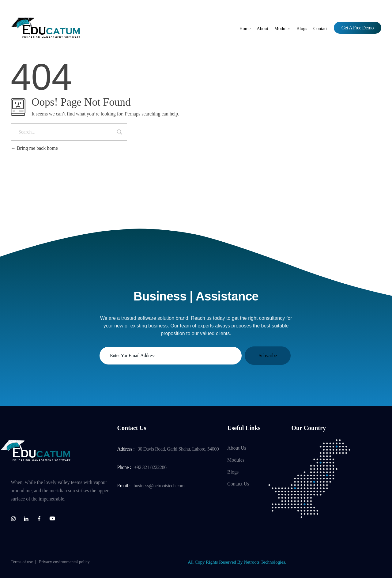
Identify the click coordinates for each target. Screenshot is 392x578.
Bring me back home (34, 148)
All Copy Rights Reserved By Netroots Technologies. (237, 562)
